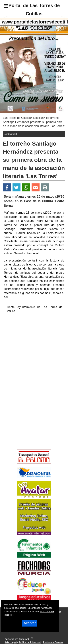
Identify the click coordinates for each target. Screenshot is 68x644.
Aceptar (30, 623)
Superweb (24, 639)
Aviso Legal (11, 642)
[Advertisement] (29, 422)
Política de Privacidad (30, 642)
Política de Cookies (53, 642)
